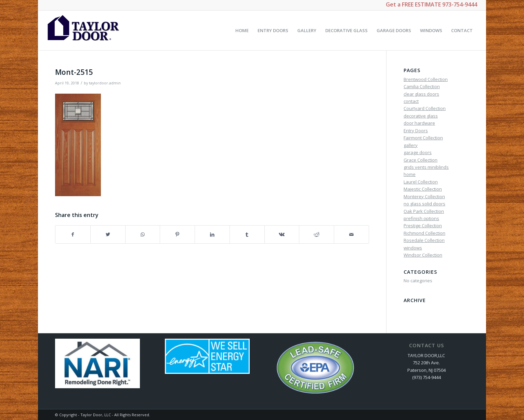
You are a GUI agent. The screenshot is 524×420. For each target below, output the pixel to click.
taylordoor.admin (105, 83)
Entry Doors (416, 131)
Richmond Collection (424, 233)
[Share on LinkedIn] (212, 234)
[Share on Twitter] (108, 234)
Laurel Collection (421, 182)
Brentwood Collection (426, 79)
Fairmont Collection (423, 138)
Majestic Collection (423, 189)
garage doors (418, 152)
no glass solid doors (424, 204)
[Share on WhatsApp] (143, 234)
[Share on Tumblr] (247, 234)
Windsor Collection (423, 255)
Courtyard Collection (425, 108)
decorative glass (421, 116)
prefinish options (421, 218)
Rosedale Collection (424, 240)
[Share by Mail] (351, 234)
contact (411, 101)
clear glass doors (421, 94)
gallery (411, 145)
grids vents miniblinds (426, 167)
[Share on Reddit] (317, 234)
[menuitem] (242, 30)
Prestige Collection (423, 226)
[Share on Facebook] (73, 234)
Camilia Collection (422, 86)
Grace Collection (421, 160)
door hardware (419, 123)
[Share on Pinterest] (177, 234)
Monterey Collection (424, 197)
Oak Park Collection (424, 211)
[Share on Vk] (282, 234)
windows (413, 248)
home (410, 174)
